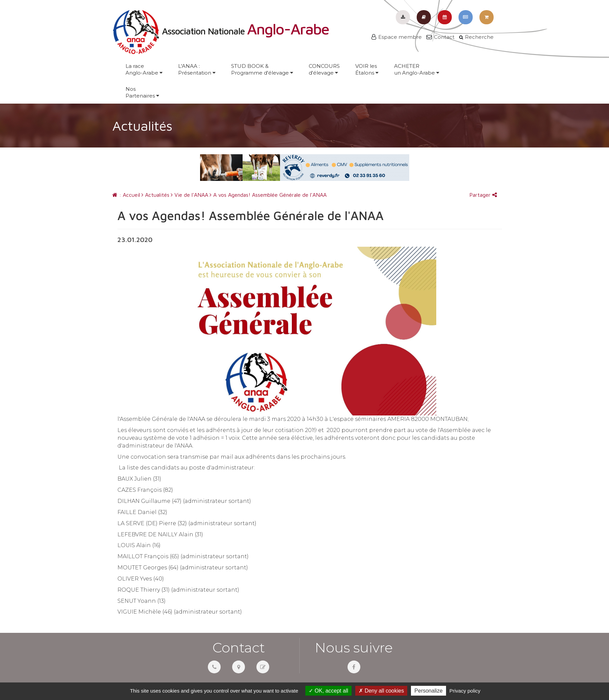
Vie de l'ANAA (189, 195)
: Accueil (126, 195)
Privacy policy (465, 691)
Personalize (428, 691)
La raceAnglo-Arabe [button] (144, 69)
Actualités (155, 195)
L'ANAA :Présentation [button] (197, 69)
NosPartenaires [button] (142, 92)
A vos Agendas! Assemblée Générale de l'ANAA (268, 195)
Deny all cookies (381, 691)
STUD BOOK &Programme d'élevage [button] (262, 69)
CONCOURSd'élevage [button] (324, 69)
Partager (483, 195)
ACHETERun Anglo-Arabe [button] (417, 69)
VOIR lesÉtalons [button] (367, 69)
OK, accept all (328, 691)
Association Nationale (221, 31)
